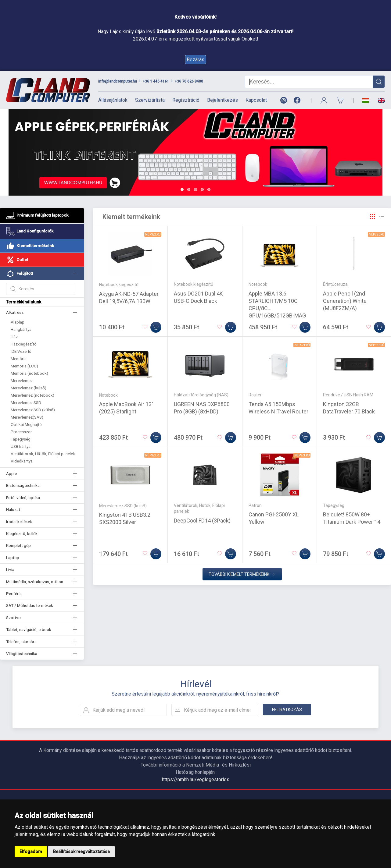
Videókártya (22, 461)
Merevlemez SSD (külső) (33, 410)
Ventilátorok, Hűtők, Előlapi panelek (43, 454)
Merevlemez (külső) (29, 388)
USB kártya (21, 446)
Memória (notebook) (29, 373)
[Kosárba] (156, 327)
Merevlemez (22, 381)
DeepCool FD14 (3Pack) (202, 521)
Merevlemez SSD (26, 402)
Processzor (21, 432)
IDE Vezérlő (21, 351)
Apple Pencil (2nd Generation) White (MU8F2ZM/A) (345, 301)
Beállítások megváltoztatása (81, 852)
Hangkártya (21, 329)
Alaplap (18, 322)
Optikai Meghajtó (26, 424)
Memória (19, 359)
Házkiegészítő (24, 344)
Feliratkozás (287, 710)
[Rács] (373, 217)
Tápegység (21, 439)
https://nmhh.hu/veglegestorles (196, 779)
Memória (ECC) (24, 366)
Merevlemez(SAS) (27, 417)
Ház (14, 337)
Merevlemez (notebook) (32, 395)
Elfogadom (31, 852)
